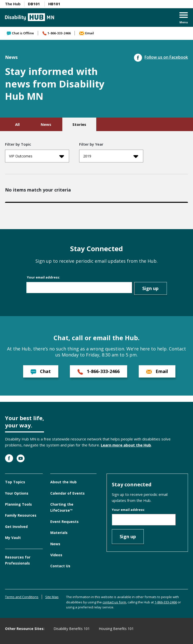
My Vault (13, 538)
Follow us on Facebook (161, 57)
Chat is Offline (20, 33)
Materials (59, 533)
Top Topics (15, 482)
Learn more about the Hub (126, 445)
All (17, 124)
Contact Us (60, 566)
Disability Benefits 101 (72, 629)
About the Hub (63, 482)
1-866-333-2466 (57, 33)
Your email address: (43, 277)
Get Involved (16, 527)
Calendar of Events (67, 493)
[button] (184, 18)
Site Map (52, 597)
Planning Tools (18, 504)
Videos (56, 555)
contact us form (114, 602)
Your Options (17, 493)
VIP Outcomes (37, 156)
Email (87, 33)
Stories (79, 124)
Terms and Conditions (22, 597)
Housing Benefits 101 (116, 629)
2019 (111, 156)
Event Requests (64, 522)
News (46, 124)
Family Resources (21, 515)
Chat (41, 371)
